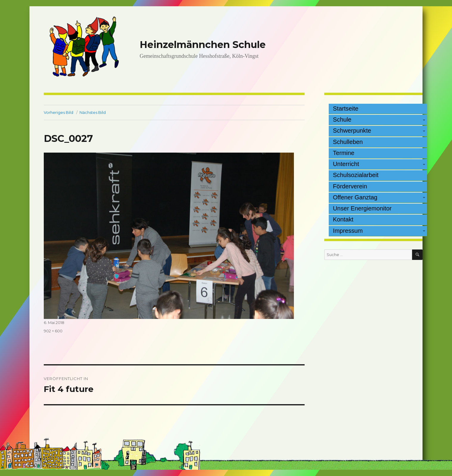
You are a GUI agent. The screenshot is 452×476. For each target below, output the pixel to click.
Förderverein (350, 186)
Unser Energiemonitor (362, 208)
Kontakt (343, 219)
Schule (342, 120)
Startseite (346, 108)
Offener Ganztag (355, 197)
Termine (344, 153)
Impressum (348, 231)
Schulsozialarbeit (356, 175)
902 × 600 (53, 331)
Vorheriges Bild (59, 112)
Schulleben (348, 142)
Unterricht (346, 164)
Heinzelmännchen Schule (203, 45)
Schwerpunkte (352, 131)
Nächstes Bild (93, 112)
